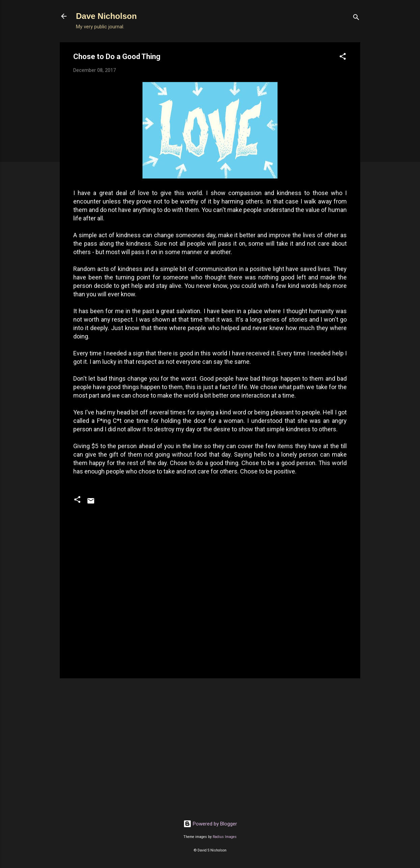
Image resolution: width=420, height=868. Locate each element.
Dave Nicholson (106, 16)
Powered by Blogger (210, 824)
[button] (343, 58)
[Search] (356, 18)
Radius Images (225, 837)
